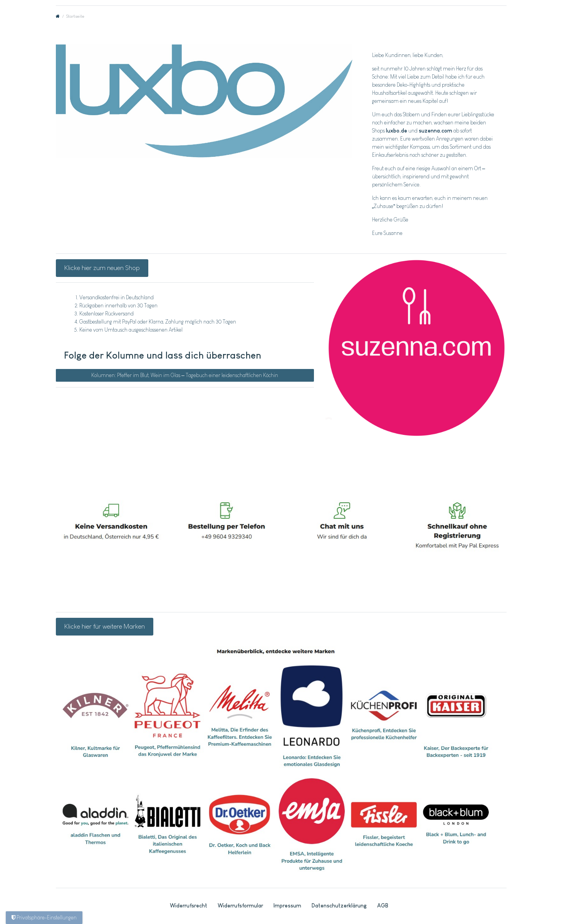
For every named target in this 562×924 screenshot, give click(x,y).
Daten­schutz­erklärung (339, 906)
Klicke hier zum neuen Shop (102, 268)
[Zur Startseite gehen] (58, 16)
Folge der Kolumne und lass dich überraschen (163, 355)
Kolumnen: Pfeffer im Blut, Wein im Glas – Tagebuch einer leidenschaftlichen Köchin (185, 375)
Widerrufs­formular (240, 906)
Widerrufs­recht (189, 906)
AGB (383, 906)
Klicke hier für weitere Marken (105, 626)
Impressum (287, 906)
